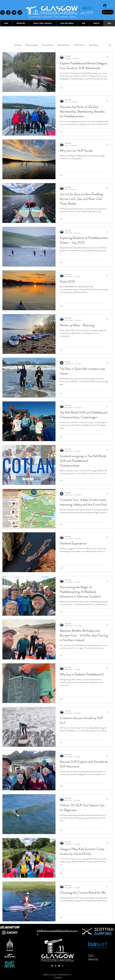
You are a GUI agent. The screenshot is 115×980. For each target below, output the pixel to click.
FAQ (91, 955)
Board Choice (64, 45)
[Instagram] (3, 12)
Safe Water (94, 45)
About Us (93, 959)
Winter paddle (32, 45)
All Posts (6, 45)
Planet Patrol (48, 45)
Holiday (18, 45)
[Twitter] (14, 12)
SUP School (79, 45)
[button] (110, 45)
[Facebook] (8, 12)
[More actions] (108, 57)
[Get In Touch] (108, 12)
